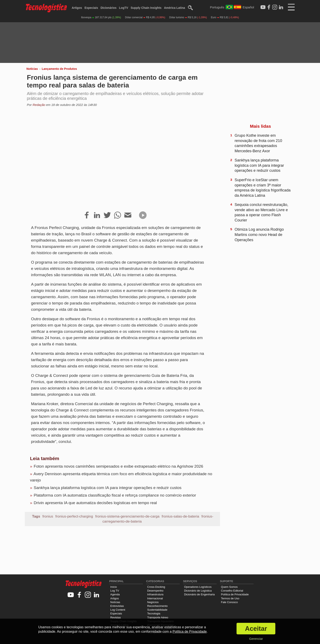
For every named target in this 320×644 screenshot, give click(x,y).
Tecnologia (154, 613)
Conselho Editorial (232, 591)
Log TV (115, 591)
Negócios (153, 602)
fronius (48, 516)
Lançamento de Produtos (59, 69)
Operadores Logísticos (198, 587)
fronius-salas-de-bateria (180, 516)
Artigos (77, 8)
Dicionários (108, 8)
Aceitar (256, 629)
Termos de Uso (230, 598)
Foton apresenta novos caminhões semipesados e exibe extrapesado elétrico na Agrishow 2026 (118, 466)
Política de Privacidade (235, 594)
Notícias (32, 69)
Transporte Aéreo (158, 617)
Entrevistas (117, 606)
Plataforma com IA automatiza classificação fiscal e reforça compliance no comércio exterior (115, 495)
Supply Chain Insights (146, 8)
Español (248, 7)
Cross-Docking (156, 587)
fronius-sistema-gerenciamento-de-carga (127, 516)
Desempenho (155, 591)
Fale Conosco (229, 602)
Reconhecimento (157, 606)
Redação (39, 105)
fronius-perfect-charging (74, 516)
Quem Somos (229, 587)
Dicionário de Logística (198, 591)
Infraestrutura (155, 594)
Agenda (115, 594)
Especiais (91, 8)
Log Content (118, 610)
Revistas (116, 617)
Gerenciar (256, 639)
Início (114, 587)
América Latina (174, 8)
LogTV (124, 8)
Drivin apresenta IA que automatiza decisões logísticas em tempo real (95, 503)
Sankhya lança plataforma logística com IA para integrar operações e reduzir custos (108, 488)
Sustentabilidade (157, 610)
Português (217, 7)
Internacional (155, 598)
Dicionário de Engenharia (199, 594)
